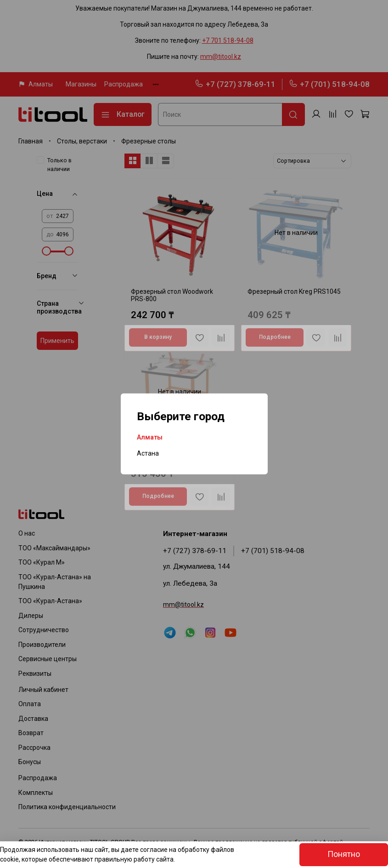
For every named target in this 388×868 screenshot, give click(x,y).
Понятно (344, 854)
